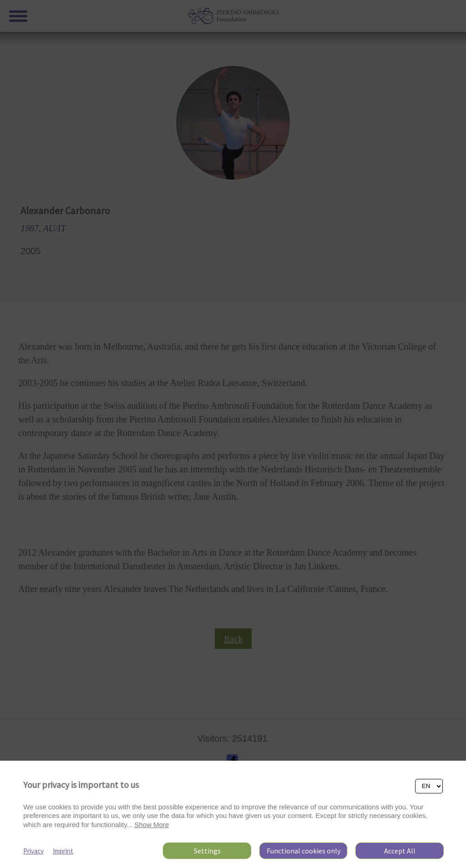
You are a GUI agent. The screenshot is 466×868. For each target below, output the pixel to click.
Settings (207, 851)
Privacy (33, 851)
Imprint (63, 851)
